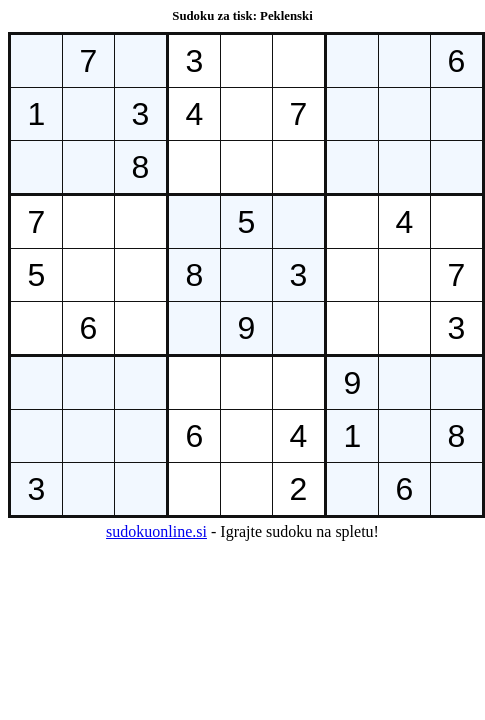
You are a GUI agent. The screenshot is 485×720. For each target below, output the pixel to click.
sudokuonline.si (156, 531)
